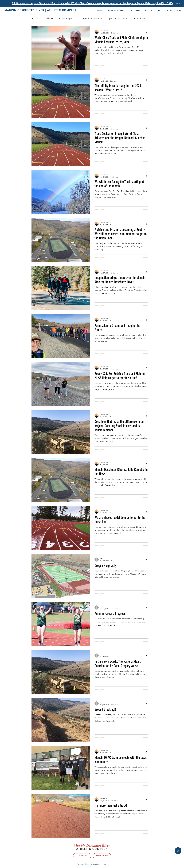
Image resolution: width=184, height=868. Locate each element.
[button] (149, 19)
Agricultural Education (118, 18)
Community (140, 18)
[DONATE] (82, 856)
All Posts (36, 18)
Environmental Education (91, 18)
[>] (178, 851)
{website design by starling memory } (92, 864)
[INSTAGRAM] (102, 856)
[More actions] (148, 32)
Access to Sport (66, 18)
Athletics (49, 18)
